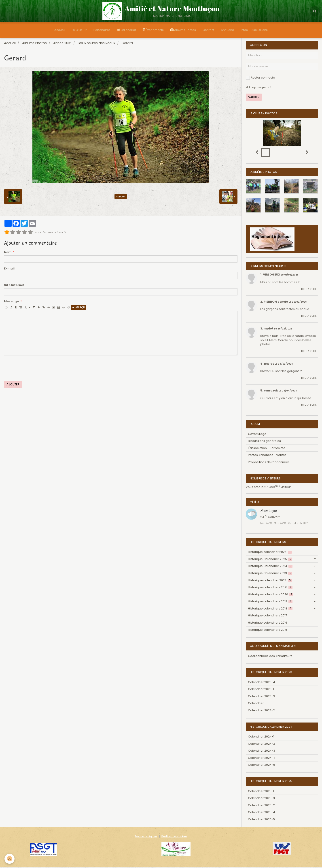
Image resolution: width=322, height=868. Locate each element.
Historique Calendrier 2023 (270, 574)
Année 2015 (62, 44)
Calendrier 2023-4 (262, 683)
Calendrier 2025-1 (261, 792)
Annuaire (228, 30)
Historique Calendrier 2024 (270, 567)
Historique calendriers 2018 (270, 610)
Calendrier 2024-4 (262, 759)
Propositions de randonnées (269, 463)
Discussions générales (264, 442)
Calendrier (127, 30)
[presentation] (38, 370)
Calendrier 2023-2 (261, 712)
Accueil (60, 30)
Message (11, 303)
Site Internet (14, 286)
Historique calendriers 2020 (271, 596)
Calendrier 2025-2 (261, 807)
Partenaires (102, 30)
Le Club (77, 30)
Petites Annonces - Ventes (267, 456)
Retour (121, 198)
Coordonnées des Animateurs (270, 657)
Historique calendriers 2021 (270, 589)
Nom (8, 254)
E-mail (9, 270)
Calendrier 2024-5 (262, 766)
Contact (208, 30)
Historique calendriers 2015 (268, 631)
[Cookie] (10, 859)
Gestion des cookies (174, 838)
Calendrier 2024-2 (262, 745)
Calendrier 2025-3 (261, 799)
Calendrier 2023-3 (261, 698)
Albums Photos (183, 30)
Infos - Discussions (254, 30)
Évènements (153, 30)
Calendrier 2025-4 (262, 813)
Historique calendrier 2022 (270, 582)
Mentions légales (146, 838)
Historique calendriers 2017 (267, 617)
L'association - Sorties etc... (268, 449)
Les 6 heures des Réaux (96, 44)
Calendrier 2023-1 (261, 690)
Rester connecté (260, 79)
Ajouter (13, 386)
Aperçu (79, 309)
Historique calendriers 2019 (270, 603)
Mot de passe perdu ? (258, 89)
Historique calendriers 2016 (268, 624)
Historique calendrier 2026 (270, 553)
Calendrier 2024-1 (261, 738)
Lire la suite (309, 290)
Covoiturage (257, 435)
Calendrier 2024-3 (262, 752)
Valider (254, 98)
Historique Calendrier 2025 (270, 560)
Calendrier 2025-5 (261, 821)
